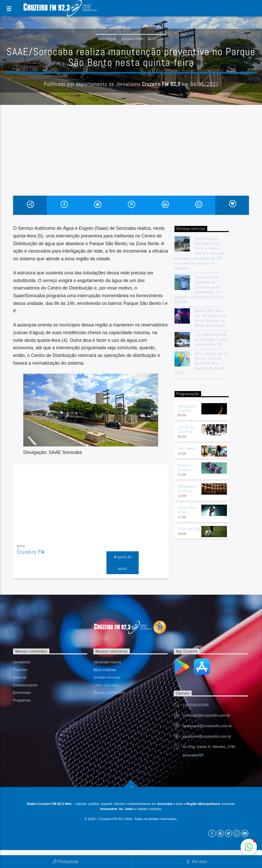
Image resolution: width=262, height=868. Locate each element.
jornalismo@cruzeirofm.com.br (207, 736)
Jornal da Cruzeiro (186, 429)
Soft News (187, 448)
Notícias (156, 39)
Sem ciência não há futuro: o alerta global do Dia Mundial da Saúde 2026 (201, 363)
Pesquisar (65, 862)
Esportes (20, 670)
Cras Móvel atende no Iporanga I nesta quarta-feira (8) (212, 340)
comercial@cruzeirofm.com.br (206, 715)
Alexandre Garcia (107, 662)
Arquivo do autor (123, 563)
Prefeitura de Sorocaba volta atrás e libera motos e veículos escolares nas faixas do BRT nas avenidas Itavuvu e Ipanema (199, 253)
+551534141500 (195, 705)
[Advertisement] (131, 157)
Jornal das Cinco (187, 510)
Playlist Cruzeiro (185, 467)
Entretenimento (25, 685)
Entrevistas (22, 693)
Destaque (107, 39)
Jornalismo (132, 39)
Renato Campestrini (109, 693)
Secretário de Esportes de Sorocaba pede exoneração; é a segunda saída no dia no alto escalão (199, 289)
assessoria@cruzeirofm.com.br (207, 726)
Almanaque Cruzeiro (187, 488)
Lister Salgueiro (106, 685)
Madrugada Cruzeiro (187, 408)
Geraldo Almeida (107, 677)
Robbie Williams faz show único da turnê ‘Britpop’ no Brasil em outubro (211, 318)
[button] (249, 847)
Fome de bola (189, 529)
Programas (22, 700)
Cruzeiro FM (31, 552)
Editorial (20, 677)
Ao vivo (196, 862)
